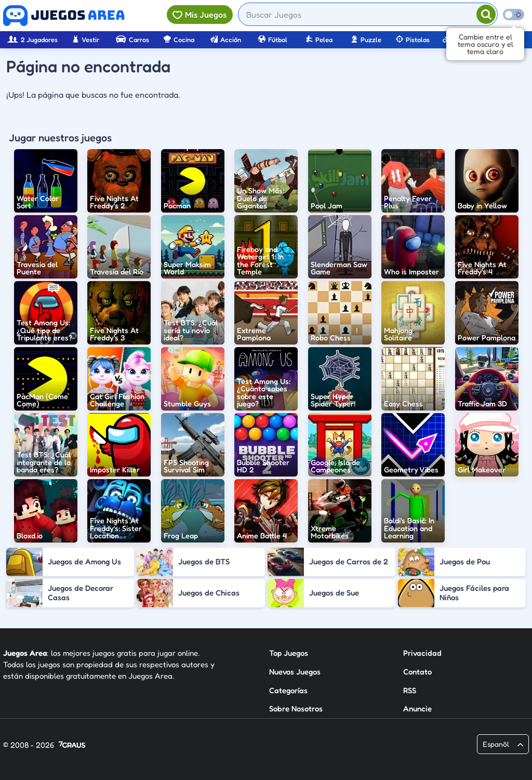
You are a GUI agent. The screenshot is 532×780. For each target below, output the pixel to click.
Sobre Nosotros (296, 709)
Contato (417, 672)
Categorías (288, 690)
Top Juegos (289, 653)
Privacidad (422, 653)
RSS (410, 690)
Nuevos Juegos (295, 672)
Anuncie (417, 709)
